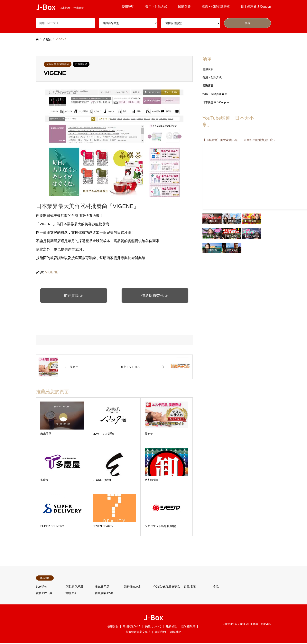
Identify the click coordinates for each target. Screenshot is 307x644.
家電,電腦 (190, 587)
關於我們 (160, 633)
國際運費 (184, 7)
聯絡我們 (176, 633)
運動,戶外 (71, 594)
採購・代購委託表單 (216, 7)
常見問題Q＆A (132, 627)
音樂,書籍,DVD (104, 594)
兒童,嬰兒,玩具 (74, 587)
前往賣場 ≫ (74, 296)
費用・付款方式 (156, 7)
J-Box (153, 618)
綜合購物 (42, 587)
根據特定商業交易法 (138, 633)
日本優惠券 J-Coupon (256, 7)
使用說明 (128, 7)
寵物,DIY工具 (44, 594)
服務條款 (172, 627)
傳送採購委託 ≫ (155, 296)
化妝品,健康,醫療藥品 (58, 64)
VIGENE (52, 272)
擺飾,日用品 (102, 587)
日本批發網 (81, 64)
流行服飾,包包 (133, 587)
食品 (216, 587)
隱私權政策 (188, 627)
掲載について (153, 627)
